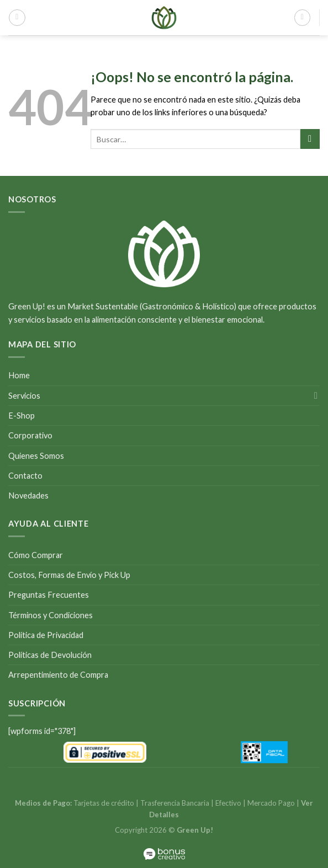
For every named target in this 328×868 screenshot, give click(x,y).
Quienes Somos (36, 456)
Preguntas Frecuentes (49, 595)
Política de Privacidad (46, 635)
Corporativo (30, 435)
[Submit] (310, 139)
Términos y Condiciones (51, 615)
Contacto (25, 476)
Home (19, 375)
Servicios (24, 396)
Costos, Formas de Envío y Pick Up (69, 575)
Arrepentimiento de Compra (58, 675)
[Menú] (17, 17)
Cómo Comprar (36, 555)
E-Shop (22, 416)
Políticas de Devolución (50, 655)
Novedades (28, 495)
